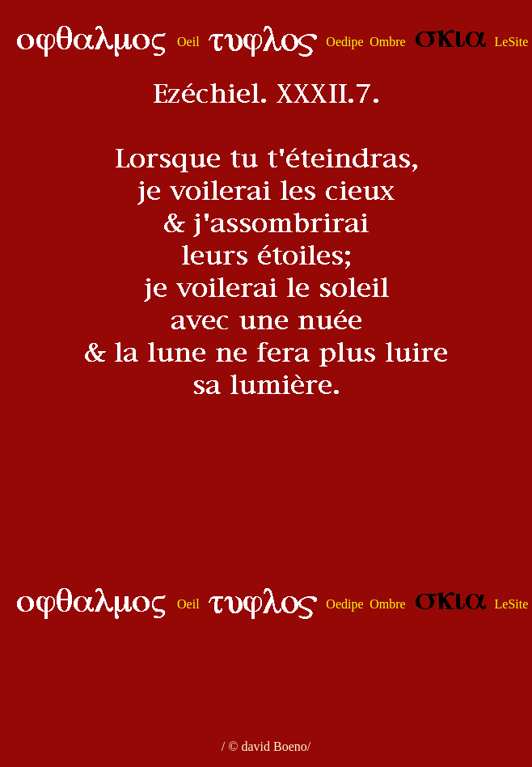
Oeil (188, 42)
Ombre (387, 42)
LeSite (512, 42)
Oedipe (344, 42)
